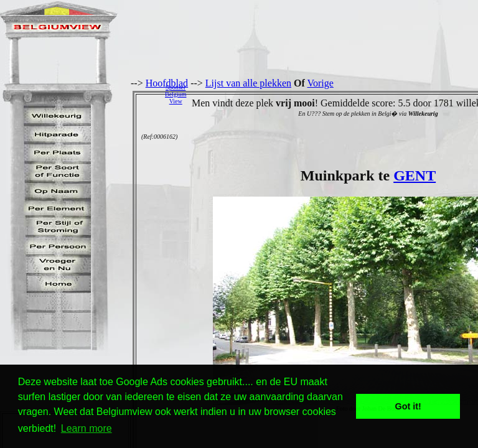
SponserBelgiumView (176, 94)
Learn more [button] (87, 428)
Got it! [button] (408, 406)
